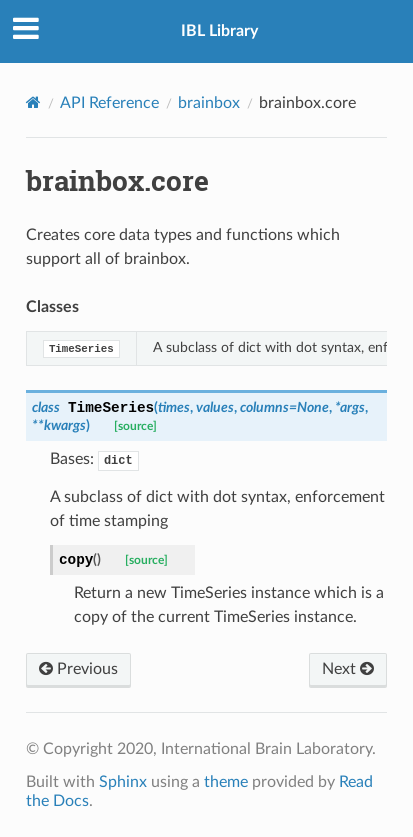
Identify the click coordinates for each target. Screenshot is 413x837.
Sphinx (123, 782)
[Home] (33, 102)
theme (226, 782)
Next (348, 669)
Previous (78, 669)
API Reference (109, 103)
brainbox (209, 103)
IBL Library (219, 31)
